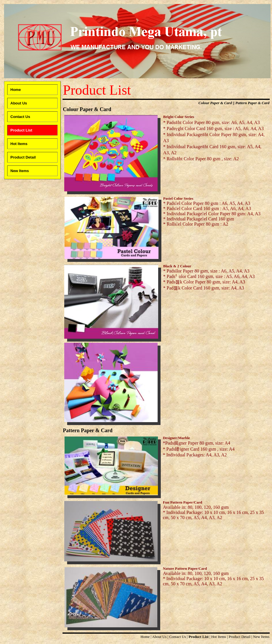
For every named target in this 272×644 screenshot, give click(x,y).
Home (145, 637)
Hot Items (219, 637)
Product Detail (240, 637)
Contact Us (177, 637)
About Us (159, 637)
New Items (261, 637)
